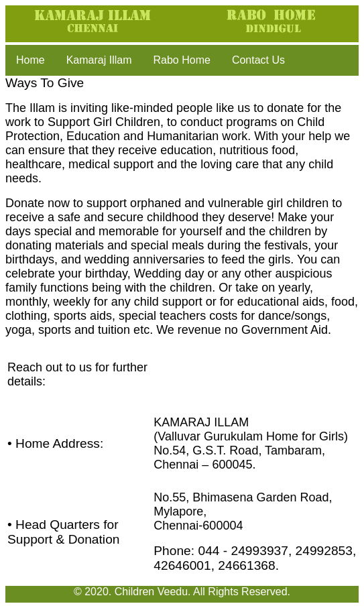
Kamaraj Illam (99, 60)
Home (31, 60)
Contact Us (258, 60)
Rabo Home (182, 60)
